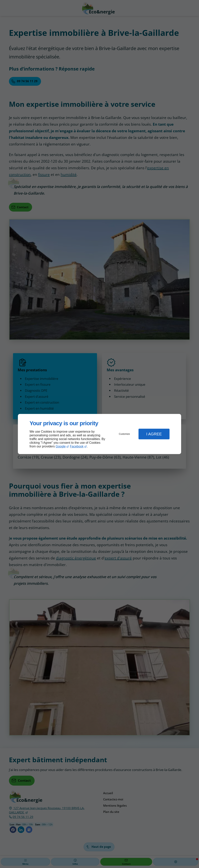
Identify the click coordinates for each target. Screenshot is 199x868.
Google (61, 446)
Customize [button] (124, 434)
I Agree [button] (154, 434)
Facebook (77, 446)
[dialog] (99, 434)
